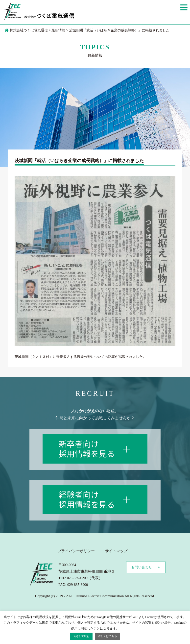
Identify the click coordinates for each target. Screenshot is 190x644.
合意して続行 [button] (81, 636)
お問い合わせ (142, 567)
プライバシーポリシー (76, 551)
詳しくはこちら (107, 636)
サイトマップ (116, 551)
